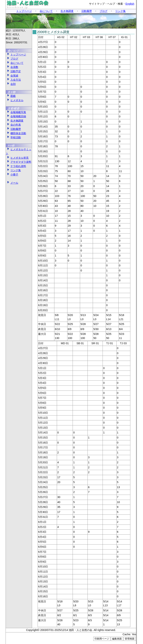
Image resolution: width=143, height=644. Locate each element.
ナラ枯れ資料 (16, 166)
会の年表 (13, 125)
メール (12, 183)
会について (46, 11)
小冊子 (12, 175)
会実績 (12, 76)
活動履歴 (87, 11)
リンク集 (120, 11)
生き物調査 (67, 11)
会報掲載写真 (16, 112)
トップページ (24, 11)
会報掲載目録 (16, 116)
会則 (11, 84)
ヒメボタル (15, 100)
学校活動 (13, 137)
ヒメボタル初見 (17, 158)
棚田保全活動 (16, 133)
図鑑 (11, 96)
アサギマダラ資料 (19, 162)
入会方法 (13, 80)
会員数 (12, 67)
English (130, 4)
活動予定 (13, 71)
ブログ (104, 11)
